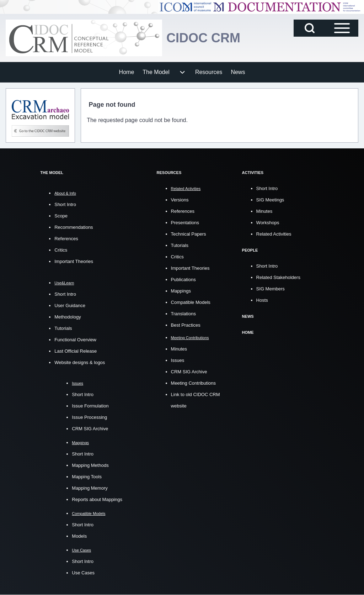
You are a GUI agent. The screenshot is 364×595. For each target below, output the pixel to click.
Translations (183, 314)
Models (79, 536)
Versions (180, 200)
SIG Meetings (270, 200)
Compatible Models (191, 302)
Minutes (179, 349)
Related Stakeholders (278, 277)
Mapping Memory (90, 488)
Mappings (181, 291)
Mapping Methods (90, 465)
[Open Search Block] (310, 28)
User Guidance (70, 306)
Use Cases (83, 573)
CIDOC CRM (203, 38)
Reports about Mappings (97, 499)
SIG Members (271, 289)
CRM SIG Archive (90, 429)
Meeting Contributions (193, 383)
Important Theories (74, 261)
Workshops (268, 223)
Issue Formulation (90, 406)
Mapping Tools (87, 477)
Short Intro (65, 204)
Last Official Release (76, 351)
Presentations (185, 223)
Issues (178, 360)
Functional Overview (75, 340)
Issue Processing (89, 417)
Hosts (262, 300)
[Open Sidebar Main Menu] (342, 28)
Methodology (68, 317)
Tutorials (63, 328)
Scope (61, 216)
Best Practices (186, 325)
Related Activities (274, 234)
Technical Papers (189, 234)
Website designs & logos (80, 362)
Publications (183, 280)
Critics (61, 250)
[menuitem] (127, 72)
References (66, 239)
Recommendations (74, 227)
